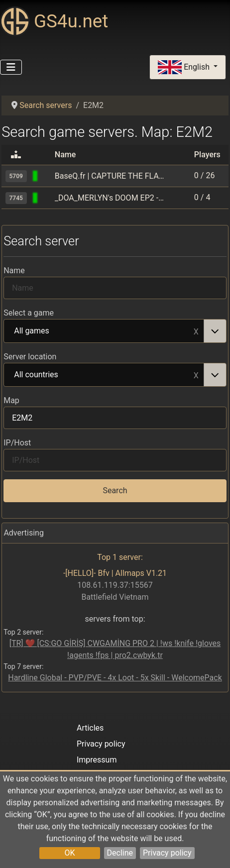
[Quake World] (47, 176)
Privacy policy (167, 853)
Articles (90, 728)
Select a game (29, 313)
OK (69, 853)
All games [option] (104, 331)
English (185, 67)
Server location (30, 357)
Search (115, 490)
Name (14, 271)
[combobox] (115, 331)
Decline (120, 853)
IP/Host (17, 443)
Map (11, 400)
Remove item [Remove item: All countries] (196, 375)
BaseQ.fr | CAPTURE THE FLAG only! (110, 176)
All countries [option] (104, 375)
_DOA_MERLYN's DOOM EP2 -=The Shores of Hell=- (110, 198)
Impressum (97, 760)
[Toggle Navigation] (11, 67)
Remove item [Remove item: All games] (196, 331)
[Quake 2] (47, 198)
